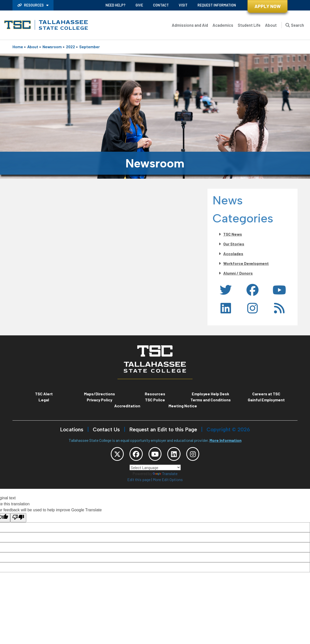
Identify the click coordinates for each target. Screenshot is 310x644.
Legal (44, 400)
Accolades (233, 254)
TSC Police (155, 400)
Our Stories (234, 244)
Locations (72, 429)
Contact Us (106, 429)
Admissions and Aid (190, 25)
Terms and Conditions (211, 400)
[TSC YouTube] (155, 455)
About (271, 25)
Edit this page (139, 482)
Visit (183, 5)
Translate (165, 476)
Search (297, 25)
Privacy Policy (99, 400)
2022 (70, 47)
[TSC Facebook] (133, 455)
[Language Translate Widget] (155, 470)
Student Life (249, 25)
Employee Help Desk (210, 394)
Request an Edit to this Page (163, 429)
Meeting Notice (183, 406)
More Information (225, 440)
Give (139, 5)
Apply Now (268, 6)
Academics (223, 25)
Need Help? (115, 5)
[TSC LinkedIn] (177, 455)
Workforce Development (246, 263)
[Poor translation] (18, 520)
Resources (31, 5)
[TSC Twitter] (111, 455)
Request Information (217, 5)
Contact (161, 5)
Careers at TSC (266, 394)
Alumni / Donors (238, 273)
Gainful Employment (266, 400)
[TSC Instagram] (198, 455)
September (89, 47)
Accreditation (127, 406)
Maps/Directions (99, 394)
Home (18, 47)
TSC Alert (44, 394)
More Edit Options (168, 482)
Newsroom (52, 47)
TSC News (233, 234)
